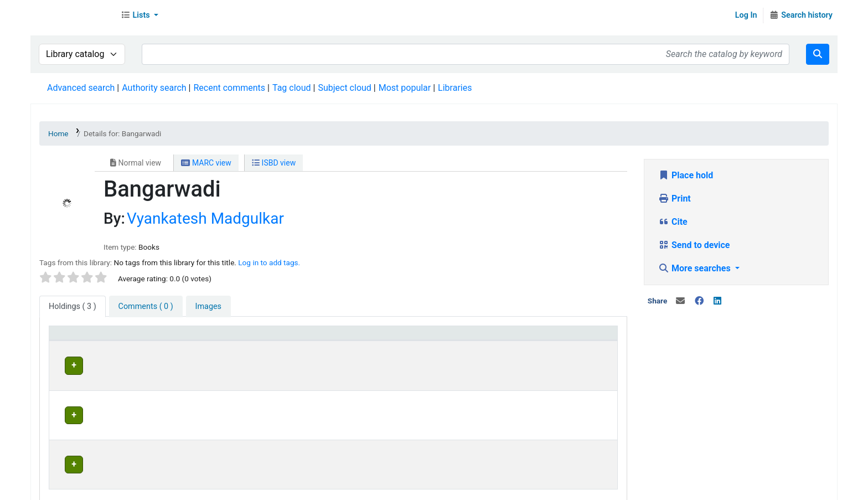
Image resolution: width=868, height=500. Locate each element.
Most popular (405, 88)
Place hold (686, 175)
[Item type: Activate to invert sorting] (115, 339)
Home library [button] (382, 338)
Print (675, 199)
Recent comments (229, 88)
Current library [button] (212, 338)
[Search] (818, 54)
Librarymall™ (73, 16)
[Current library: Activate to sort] (266, 339)
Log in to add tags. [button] (269, 262)
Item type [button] (73, 338)
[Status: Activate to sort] (564, 339)
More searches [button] (696, 268)
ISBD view (274, 163)
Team (152, 489)
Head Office (212, 364)
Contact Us (112, 489)
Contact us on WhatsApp (466, 489)
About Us (65, 489)
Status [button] (529, 338)
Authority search (154, 88)
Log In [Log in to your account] (746, 15)
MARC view (206, 163)
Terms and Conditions (252, 489)
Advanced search (81, 88)
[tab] (146, 307)
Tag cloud (292, 88)
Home (58, 133)
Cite (673, 222)
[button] (139, 16)
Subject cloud (344, 88)
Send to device (694, 245)
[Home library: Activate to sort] (431, 339)
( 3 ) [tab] (73, 306)
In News (186, 489)
